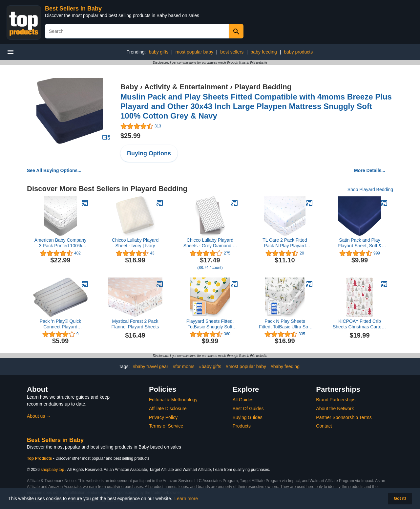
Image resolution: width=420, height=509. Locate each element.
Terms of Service (166, 426)
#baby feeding (285, 366)
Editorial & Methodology (173, 400)
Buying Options (149, 153)
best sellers (232, 52)
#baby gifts (210, 366)
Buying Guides (248, 417)
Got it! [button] (400, 498)
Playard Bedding (263, 87)
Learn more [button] (186, 498)
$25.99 (130, 136)
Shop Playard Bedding (370, 189)
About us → (39, 416)
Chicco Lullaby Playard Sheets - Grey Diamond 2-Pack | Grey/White (210, 243)
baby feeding (264, 52)
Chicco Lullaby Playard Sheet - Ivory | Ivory (135, 243)
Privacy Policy (163, 417)
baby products (298, 52)
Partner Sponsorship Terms (344, 417)
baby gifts (158, 52)
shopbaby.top (52, 470)
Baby (129, 87)
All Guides (243, 400)
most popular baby (194, 52)
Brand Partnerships (336, 400)
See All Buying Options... (54, 170)
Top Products (40, 458)
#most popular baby (246, 366)
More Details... (370, 170)
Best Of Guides (248, 409)
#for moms (183, 366)
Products (242, 426)
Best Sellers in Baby (73, 9)
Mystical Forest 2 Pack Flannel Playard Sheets (135, 324)
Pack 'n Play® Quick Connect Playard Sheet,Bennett (61, 324)
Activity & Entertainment (186, 87)
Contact (324, 426)
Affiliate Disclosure (168, 409)
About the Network (335, 409)
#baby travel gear (150, 366)
